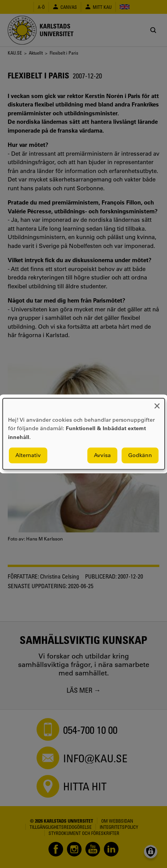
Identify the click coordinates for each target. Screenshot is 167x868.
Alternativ (28, 456)
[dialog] (84, 434)
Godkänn (140, 456)
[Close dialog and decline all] (157, 403)
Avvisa (102, 456)
